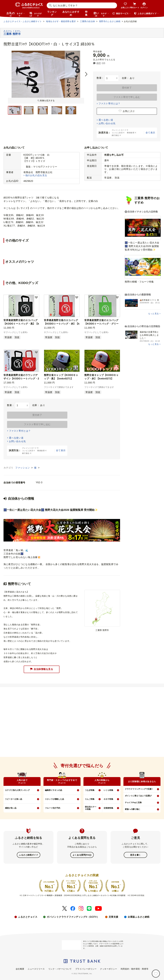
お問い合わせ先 (107, 123)
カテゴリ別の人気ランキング (17, 790)
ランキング (52, 13)
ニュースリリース (36, 969)
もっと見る (154, 314)
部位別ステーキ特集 (91, 808)
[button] (36, 298)
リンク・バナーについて (60, 969)
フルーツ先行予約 (53, 808)
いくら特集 (108, 790)
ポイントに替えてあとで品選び (138, 796)
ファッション (23, 468)
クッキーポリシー (109, 969)
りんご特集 (90, 799)
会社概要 (20, 969)
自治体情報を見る (42, 669)
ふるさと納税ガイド (28, 855)
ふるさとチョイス (28, 917)
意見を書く (136, 855)
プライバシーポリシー (86, 969)
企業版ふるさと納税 (139, 917)
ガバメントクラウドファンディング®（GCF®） (73, 917)
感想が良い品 (11, 808)
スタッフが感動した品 (54, 799)
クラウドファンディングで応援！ (139, 789)
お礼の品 (16, 14)
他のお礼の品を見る (36, 175)
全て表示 (150, 133)
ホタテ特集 (108, 799)
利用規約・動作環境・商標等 (134, 969)
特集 (86, 13)
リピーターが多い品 (14, 799)
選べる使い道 (106, 120)
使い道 (101, 14)
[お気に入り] (156, 974)
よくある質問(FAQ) (82, 855)
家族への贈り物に (133, 809)
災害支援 (113, 917)
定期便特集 (108, 808)
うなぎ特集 (90, 790)
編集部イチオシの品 (54, 790)
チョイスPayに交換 (133, 802)
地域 (36, 14)
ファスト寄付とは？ (109, 104)
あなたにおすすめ (71, 13)
